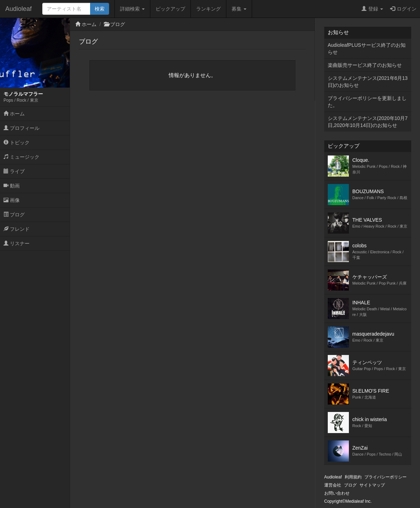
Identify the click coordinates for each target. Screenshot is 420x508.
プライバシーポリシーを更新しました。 (367, 102)
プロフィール (21, 128)
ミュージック (21, 157)
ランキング (208, 9)
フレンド (17, 229)
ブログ (14, 215)
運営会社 (333, 485)
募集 (239, 9)
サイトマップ (372, 485)
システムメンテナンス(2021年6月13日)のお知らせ (368, 82)
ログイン (403, 9)
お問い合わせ (337, 493)
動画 (12, 186)
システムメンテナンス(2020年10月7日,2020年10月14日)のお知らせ (368, 122)
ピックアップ (170, 9)
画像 (12, 200)
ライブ (14, 171)
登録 (372, 9)
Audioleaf (18, 9)
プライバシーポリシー (385, 477)
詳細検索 (132, 9)
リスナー (17, 243)
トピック (17, 142)
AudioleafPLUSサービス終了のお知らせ (367, 49)
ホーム (14, 114)
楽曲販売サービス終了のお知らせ (365, 65)
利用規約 (353, 477)
